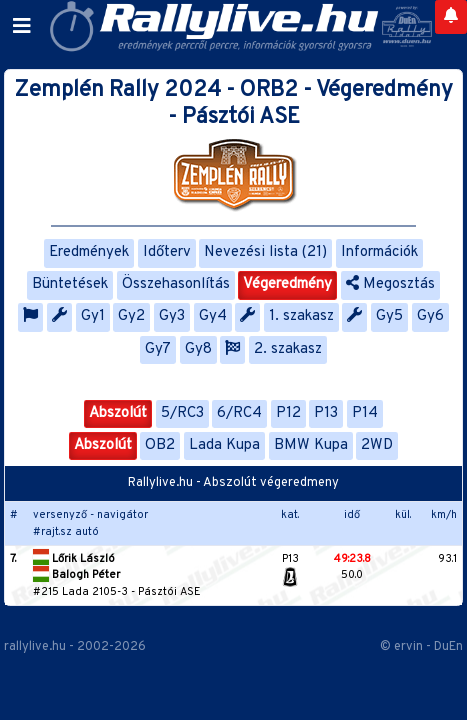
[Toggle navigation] (22, 27)
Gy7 (158, 349)
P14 (365, 413)
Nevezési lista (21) (265, 252)
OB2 (160, 445)
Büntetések (70, 284)
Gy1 (93, 316)
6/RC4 (239, 413)
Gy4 (213, 316)
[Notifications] (451, 17)
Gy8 (198, 349)
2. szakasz (288, 349)
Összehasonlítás (176, 284)
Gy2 (131, 316)
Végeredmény (287, 284)
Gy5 (389, 316)
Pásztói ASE (169, 592)
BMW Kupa (311, 445)
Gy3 (172, 316)
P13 (326, 413)
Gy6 (430, 316)
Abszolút (118, 413)
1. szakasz (301, 316)
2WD (377, 445)
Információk (379, 252)
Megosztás (390, 284)
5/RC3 (182, 413)
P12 (288, 413)
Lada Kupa (224, 445)
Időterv (167, 252)
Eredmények (89, 252)
